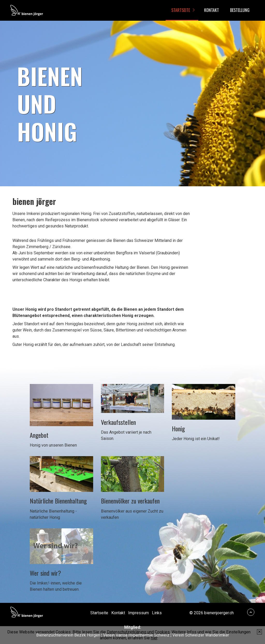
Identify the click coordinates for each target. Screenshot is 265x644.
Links (157, 613)
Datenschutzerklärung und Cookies (138, 632)
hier (154, 638)
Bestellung (240, 10)
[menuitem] (182, 10)
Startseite (181, 10)
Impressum (138, 613)
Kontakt (212, 10)
